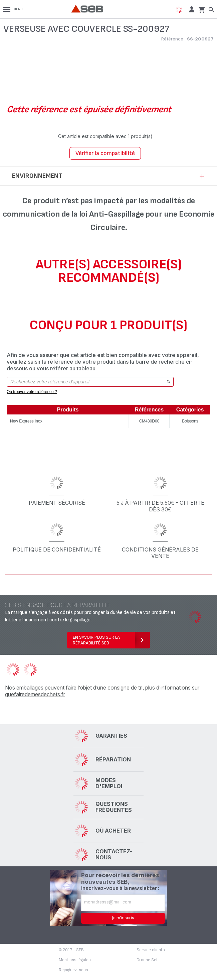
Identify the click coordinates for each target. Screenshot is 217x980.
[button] (191, 9)
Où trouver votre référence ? (32, 392)
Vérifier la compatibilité (105, 153)
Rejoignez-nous (73, 970)
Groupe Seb (148, 960)
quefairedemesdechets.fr (35, 694)
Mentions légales (75, 960)
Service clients (151, 950)
